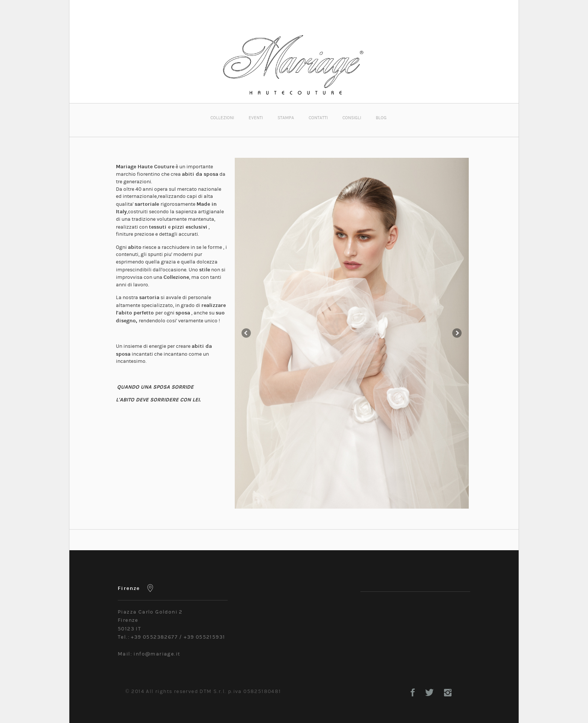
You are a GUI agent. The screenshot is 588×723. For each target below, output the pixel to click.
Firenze (129, 588)
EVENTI (256, 118)
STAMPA (286, 118)
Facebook (413, 692)
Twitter (429, 692)
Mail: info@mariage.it (149, 654)
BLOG (381, 118)
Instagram (448, 692)
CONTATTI (318, 118)
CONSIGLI (352, 118)
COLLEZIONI (222, 118)
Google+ (466, 692)
